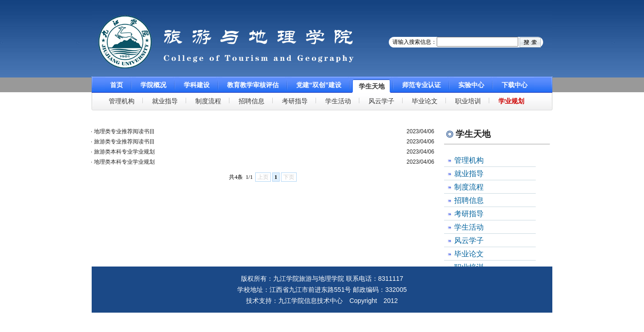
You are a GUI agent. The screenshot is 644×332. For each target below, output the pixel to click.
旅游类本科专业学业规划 (124, 152)
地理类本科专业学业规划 (124, 162)
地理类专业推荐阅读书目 (124, 131)
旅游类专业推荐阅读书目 (124, 142)
